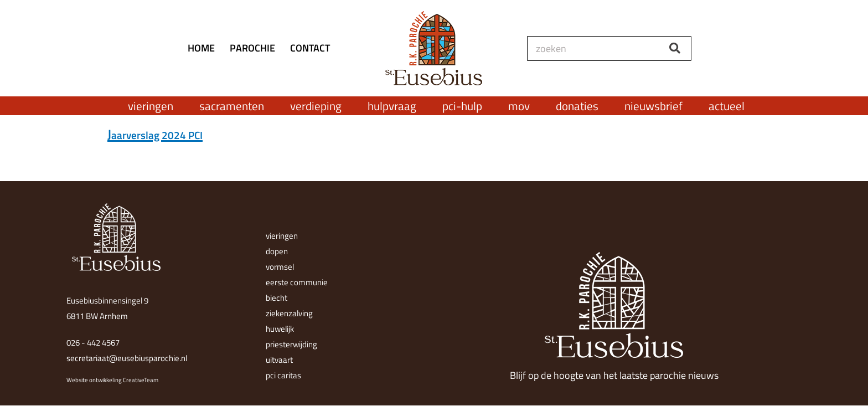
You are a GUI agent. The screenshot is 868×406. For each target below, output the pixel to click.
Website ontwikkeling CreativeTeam (112, 380)
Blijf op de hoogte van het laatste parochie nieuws (614, 375)
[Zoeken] (675, 48)
